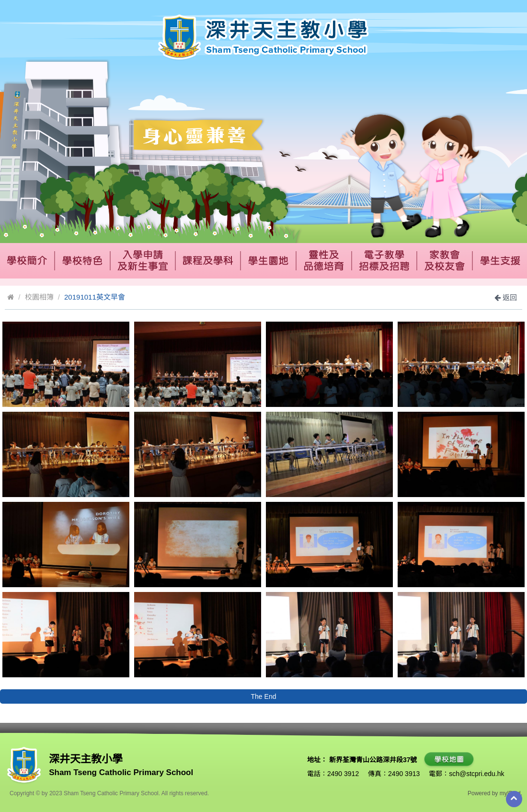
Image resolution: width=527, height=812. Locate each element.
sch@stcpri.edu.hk (476, 774)
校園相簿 (39, 297)
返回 (506, 297)
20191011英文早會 (95, 297)
